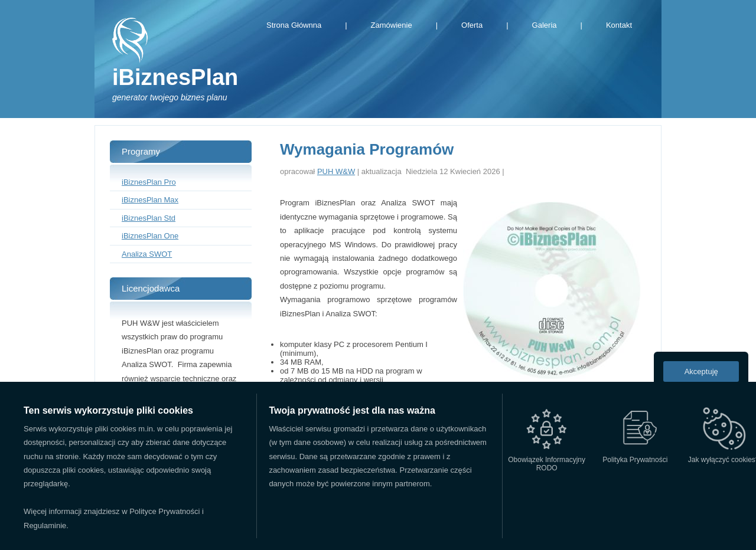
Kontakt (619, 25)
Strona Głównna (294, 25)
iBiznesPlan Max (150, 200)
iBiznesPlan (175, 77)
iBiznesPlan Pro (149, 182)
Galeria (545, 25)
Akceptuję (701, 371)
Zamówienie (392, 25)
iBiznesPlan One (150, 236)
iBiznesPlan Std (149, 218)
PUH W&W (336, 171)
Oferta (472, 25)
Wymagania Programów (367, 149)
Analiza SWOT (147, 254)
